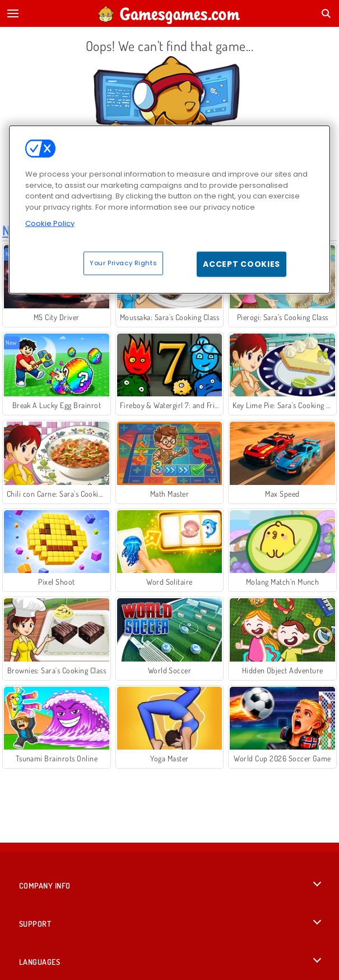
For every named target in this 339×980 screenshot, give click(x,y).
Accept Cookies (242, 264)
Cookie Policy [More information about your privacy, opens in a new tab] (50, 223)
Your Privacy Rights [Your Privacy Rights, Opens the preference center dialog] (123, 262)
